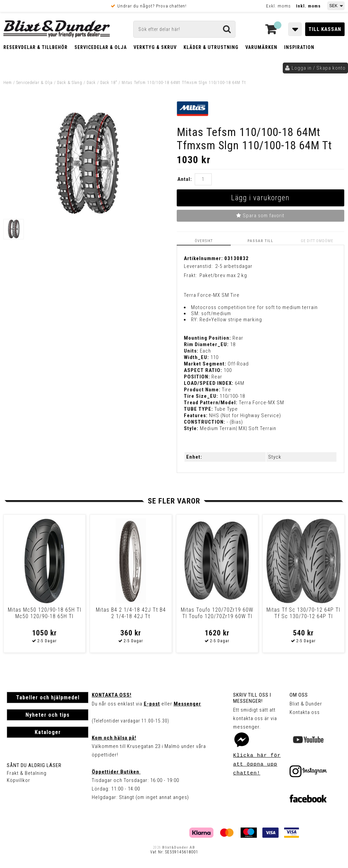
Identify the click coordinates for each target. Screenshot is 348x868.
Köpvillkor (19, 780)
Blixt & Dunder (306, 704)
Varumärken (261, 47)
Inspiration (299, 47)
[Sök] (184, 29)
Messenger (187, 704)
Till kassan (325, 29)
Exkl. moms (279, 6)
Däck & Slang (70, 83)
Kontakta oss (305, 712)
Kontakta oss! (112, 695)
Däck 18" (109, 83)
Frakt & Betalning (27, 773)
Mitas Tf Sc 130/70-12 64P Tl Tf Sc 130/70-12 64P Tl (303, 613)
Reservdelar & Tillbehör (36, 47)
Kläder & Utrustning (211, 47)
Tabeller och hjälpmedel (48, 697)
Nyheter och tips (48, 715)
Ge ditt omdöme (317, 241)
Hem (8, 83)
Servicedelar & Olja (101, 47)
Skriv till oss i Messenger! (252, 698)
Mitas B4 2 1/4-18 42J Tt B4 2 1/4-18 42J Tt (131, 613)
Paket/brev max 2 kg (223, 275)
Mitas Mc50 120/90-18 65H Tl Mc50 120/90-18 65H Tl (45, 613)
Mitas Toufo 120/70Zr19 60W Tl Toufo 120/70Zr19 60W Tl (217, 613)
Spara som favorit (260, 216)
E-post (152, 704)
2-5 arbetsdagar (234, 266)
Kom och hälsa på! (114, 738)
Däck (91, 83)
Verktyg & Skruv (155, 47)
